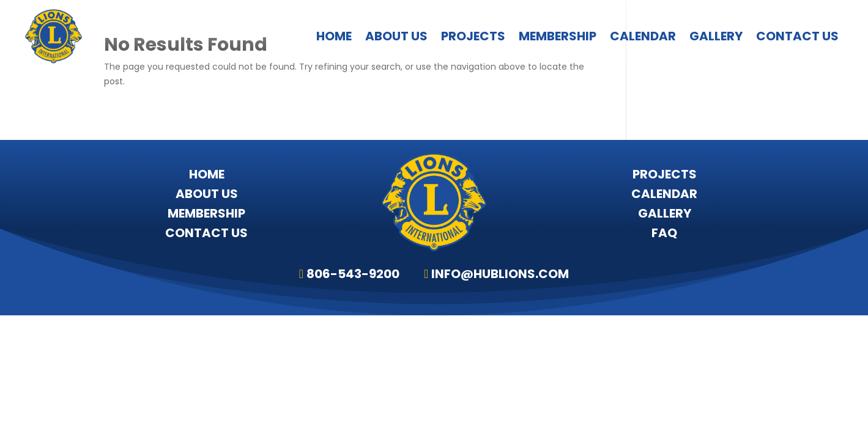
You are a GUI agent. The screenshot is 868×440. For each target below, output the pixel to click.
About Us (396, 36)
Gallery (716, 36)
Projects (473, 36)
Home (334, 36)
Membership (558, 36)
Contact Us (797, 36)
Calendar (643, 36)
